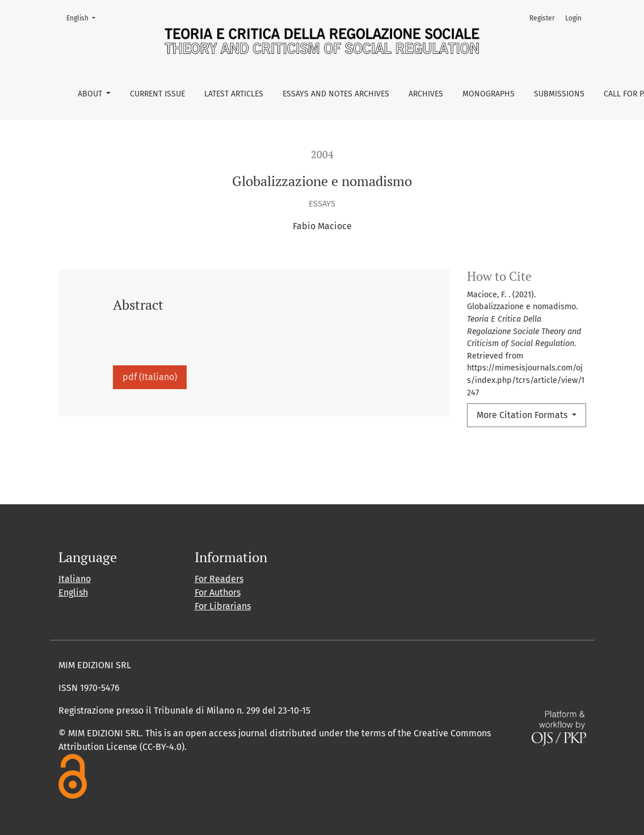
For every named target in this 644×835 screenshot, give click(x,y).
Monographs (489, 94)
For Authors (218, 592)
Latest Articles (234, 94)
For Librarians (223, 606)
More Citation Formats (523, 415)
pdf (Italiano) (150, 377)
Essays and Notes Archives (336, 94)
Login (573, 18)
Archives (426, 94)
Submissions (559, 94)
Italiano (75, 579)
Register (542, 18)
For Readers (219, 579)
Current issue (157, 94)
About (91, 94)
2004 (322, 155)
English (84, 17)
